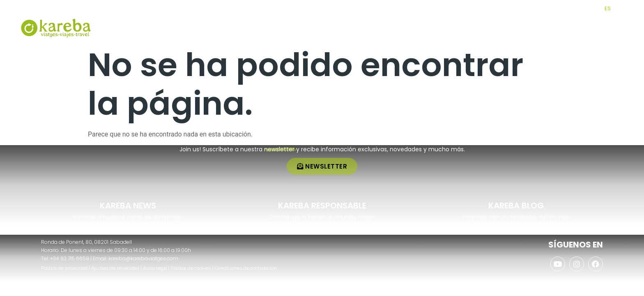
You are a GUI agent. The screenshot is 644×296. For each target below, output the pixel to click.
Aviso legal (155, 268)
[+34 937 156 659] (24, 7)
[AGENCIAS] (567, 8)
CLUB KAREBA (540, 9)
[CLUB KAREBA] (517, 8)
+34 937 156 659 (50, 9)
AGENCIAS (585, 9)
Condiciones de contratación (246, 268)
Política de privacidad (64, 268)
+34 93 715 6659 (70, 258)
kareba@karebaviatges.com (143, 258)
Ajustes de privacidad (115, 268)
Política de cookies (191, 268)
